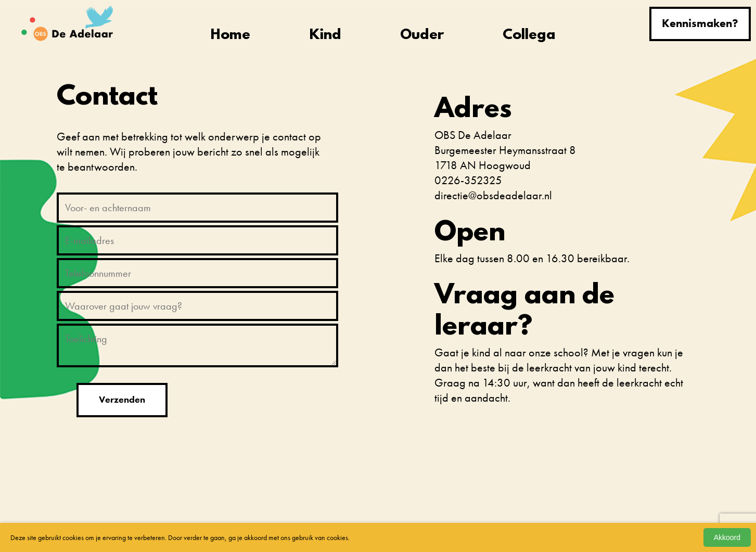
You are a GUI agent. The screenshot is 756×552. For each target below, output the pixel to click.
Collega (529, 36)
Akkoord (727, 537)
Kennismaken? (700, 23)
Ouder (422, 36)
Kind (325, 36)
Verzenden (122, 399)
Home (230, 36)
